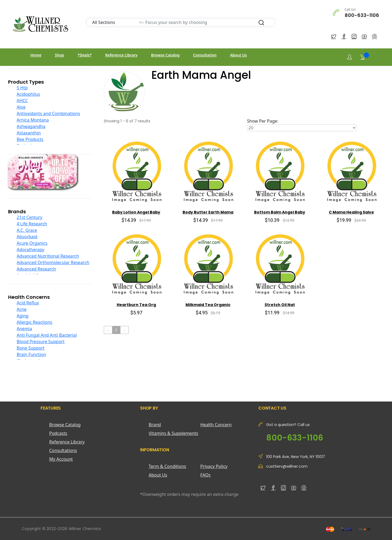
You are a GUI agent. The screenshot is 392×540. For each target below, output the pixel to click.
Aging (23, 316)
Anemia (24, 329)
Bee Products (30, 139)
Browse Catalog (165, 55)
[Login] (350, 57)
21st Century (29, 217)
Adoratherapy (31, 250)
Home (36, 55)
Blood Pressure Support (41, 342)
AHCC (22, 101)
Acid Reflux (28, 303)
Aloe (21, 107)
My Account (61, 459)
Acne (22, 309)
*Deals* (85, 55)
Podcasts (58, 433)
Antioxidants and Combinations (48, 113)
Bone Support (31, 348)
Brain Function (31, 354)
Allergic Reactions (35, 322)
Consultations (63, 450)
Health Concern (216, 425)
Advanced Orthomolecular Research (53, 262)
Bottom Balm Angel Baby (280, 212)
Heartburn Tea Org (136, 305)
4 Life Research (32, 224)
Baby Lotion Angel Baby (136, 212)
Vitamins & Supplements (173, 433)
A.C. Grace (27, 230)
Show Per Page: (263, 121)
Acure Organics (32, 243)
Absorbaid (27, 237)
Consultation (205, 55)
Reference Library (121, 55)
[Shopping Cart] (362, 57)
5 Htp (22, 88)
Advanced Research (36, 269)
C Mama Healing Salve (351, 212)
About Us (238, 55)
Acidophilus (28, 94)
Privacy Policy (214, 466)
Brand (155, 425)
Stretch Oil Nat (280, 305)
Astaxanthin (29, 133)
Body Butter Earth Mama (208, 212)
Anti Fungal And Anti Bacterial (47, 335)
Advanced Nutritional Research (48, 256)
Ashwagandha (31, 126)
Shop (59, 55)
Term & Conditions (167, 466)
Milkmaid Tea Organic (208, 305)
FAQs (205, 475)
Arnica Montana (33, 120)
